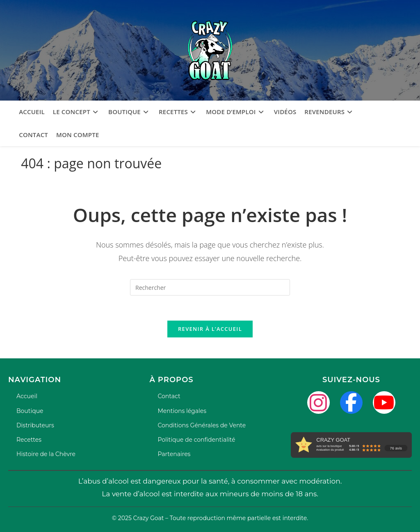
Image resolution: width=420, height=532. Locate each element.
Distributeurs (35, 425)
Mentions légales (182, 411)
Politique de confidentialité (196, 440)
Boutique (30, 411)
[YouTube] (384, 402)
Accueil (27, 396)
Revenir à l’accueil (210, 329)
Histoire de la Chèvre (46, 454)
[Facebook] (351, 402)
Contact (169, 396)
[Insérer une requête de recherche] (210, 287)
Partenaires (174, 454)
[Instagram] (318, 402)
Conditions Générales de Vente (202, 425)
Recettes (29, 440)
